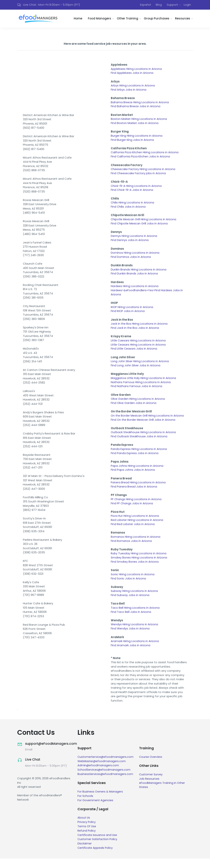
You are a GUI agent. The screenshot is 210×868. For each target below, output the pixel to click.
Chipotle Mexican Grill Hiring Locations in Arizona (144, 222)
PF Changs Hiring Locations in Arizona (137, 507)
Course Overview (153, 767)
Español (145, 5)
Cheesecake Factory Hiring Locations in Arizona (144, 171)
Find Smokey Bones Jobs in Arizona (135, 571)
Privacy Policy (87, 832)
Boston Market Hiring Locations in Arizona (139, 121)
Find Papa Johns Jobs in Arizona (133, 477)
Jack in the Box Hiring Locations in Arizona (140, 329)
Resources (183, 19)
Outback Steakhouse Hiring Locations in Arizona (144, 439)
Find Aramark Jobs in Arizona (131, 656)
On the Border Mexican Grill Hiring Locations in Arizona (148, 422)
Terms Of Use (87, 836)
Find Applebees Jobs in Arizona (132, 74)
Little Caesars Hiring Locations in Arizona (139, 346)
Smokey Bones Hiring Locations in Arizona (139, 566)
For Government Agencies (96, 810)
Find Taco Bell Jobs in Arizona (131, 622)
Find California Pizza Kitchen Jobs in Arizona (141, 159)
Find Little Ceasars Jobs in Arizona (134, 354)
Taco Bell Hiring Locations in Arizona (136, 617)
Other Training (127, 19)
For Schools (85, 806)
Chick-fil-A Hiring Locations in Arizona (137, 188)
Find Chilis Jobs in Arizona (128, 210)
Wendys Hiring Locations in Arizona (135, 634)
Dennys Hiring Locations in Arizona (134, 239)
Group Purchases (157, 19)
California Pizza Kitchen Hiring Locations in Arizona (146, 154)
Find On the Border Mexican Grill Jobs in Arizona (143, 426)
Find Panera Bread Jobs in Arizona (134, 494)
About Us (84, 828)
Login (187, 5)
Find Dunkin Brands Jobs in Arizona (134, 278)
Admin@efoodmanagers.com (98, 776)
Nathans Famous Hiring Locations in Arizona (141, 388)
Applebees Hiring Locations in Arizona (137, 70)
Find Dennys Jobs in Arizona (130, 244)
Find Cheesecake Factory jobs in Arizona (139, 176)
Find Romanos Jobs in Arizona (131, 550)
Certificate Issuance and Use (98, 845)
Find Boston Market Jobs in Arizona (135, 125)
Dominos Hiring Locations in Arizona (135, 256)
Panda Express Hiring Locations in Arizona (139, 456)
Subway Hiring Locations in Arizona (135, 600)
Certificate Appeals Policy (96, 857)
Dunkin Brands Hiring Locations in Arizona (139, 273)
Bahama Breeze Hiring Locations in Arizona (140, 104)
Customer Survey (153, 785)
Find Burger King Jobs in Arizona (133, 142)
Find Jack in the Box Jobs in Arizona (135, 333)
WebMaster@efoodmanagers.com (102, 771)
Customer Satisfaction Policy (98, 849)
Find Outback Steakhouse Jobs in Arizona (140, 443)
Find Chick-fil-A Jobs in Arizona (132, 193)
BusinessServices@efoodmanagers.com (106, 784)
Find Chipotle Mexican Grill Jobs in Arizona (140, 227)
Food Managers (100, 19)
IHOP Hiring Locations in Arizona (132, 312)
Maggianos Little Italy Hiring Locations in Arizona (144, 384)
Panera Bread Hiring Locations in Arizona (139, 490)
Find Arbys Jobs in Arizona (129, 91)
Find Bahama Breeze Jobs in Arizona (136, 108)
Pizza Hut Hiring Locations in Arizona (136, 524)
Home (78, 19)
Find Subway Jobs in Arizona (130, 605)
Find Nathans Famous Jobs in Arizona (137, 392)
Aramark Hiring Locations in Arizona (135, 651)
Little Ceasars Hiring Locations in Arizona (139, 350)
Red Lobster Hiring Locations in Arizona (138, 528)
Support (172, 5)
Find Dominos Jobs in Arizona (131, 261)
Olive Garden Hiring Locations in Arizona (138, 405)
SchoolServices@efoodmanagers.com (105, 780)
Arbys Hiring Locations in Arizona (133, 87)
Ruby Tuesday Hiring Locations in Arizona (139, 562)
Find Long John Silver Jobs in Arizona (136, 371)
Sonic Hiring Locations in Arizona (133, 583)
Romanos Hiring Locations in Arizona (136, 545)
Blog (159, 5)
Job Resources (151, 789)
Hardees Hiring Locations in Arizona (135, 290)
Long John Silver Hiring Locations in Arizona (140, 367)
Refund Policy (87, 840)
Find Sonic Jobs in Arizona (129, 588)
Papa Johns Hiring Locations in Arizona (137, 473)
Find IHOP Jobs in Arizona (128, 316)
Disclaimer (85, 853)
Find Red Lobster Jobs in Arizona (133, 533)
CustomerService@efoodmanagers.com (106, 767)
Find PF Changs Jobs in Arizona (132, 511)
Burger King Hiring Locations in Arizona (137, 137)
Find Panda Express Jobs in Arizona (135, 460)
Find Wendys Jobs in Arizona (130, 639)
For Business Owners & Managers (100, 802)
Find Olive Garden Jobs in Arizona (134, 409)
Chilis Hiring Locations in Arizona (133, 205)
